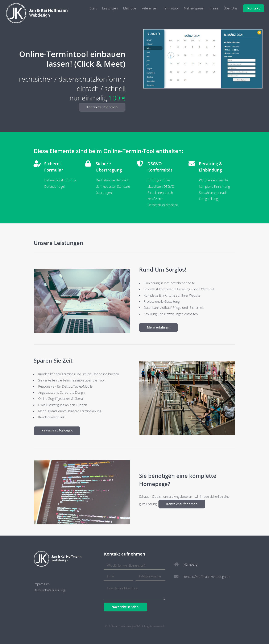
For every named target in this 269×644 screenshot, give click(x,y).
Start (93, 8)
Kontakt (254, 8)
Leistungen (110, 8)
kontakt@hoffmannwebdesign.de (207, 577)
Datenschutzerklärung (49, 590)
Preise (214, 8)
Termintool (171, 8)
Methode (130, 8)
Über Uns (230, 8)
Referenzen (150, 8)
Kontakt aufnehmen (102, 107)
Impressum (42, 584)
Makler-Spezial (194, 8)
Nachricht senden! (126, 607)
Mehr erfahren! (159, 327)
